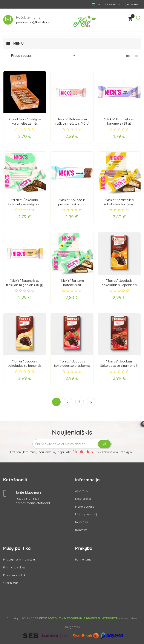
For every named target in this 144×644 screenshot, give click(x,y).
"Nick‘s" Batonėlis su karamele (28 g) (119, 121)
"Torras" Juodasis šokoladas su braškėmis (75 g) (72, 366)
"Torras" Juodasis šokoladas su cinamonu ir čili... (119, 366)
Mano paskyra (85, 507)
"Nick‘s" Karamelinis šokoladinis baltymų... (119, 202)
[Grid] (128, 56)
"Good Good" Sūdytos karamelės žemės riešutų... (25, 123)
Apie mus (81, 491)
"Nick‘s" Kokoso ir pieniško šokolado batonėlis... (72, 204)
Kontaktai (82, 530)
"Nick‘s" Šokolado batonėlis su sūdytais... (25, 202)
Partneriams (83, 559)
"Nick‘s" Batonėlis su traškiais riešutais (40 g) (72, 121)
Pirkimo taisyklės (14, 567)
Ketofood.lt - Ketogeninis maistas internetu (79, 618)
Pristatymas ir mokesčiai (19, 559)
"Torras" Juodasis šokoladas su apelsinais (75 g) (119, 285)
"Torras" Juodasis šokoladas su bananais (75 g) (25, 366)
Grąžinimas (11, 583)
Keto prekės (83, 499)
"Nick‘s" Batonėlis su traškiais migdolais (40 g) (25, 283)
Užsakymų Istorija (87, 514)
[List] (137, 56)
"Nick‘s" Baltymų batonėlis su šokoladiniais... (72, 285)
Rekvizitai (81, 522)
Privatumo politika (15, 575)
